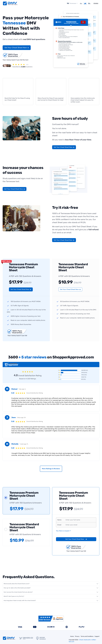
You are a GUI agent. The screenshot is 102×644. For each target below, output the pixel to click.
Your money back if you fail (17, 333)
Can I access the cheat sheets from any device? (18, 592)
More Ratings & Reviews (51, 469)
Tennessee (73, 3)
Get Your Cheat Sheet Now (17, 48)
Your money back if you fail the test (15, 56)
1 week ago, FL (24, 444)
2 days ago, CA (21, 418)
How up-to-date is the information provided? (17, 588)
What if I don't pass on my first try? (14, 596)
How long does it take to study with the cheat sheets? (20, 600)
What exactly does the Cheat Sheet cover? (17, 584)
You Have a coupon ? (63, 531)
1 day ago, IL (22, 389)
